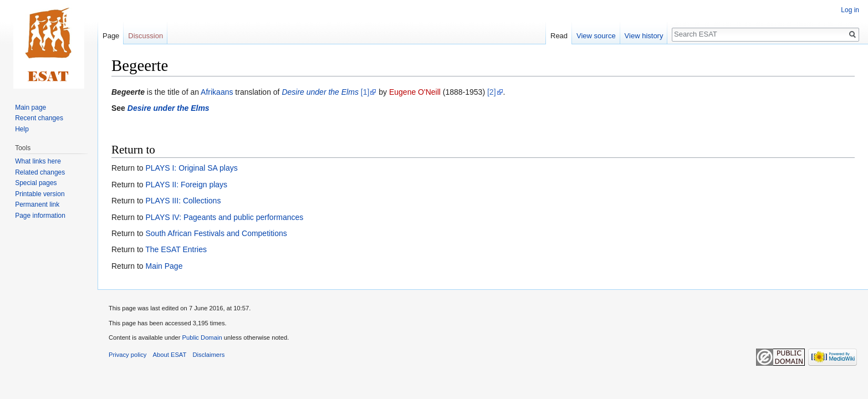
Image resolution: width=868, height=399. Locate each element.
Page (111, 36)
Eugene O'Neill (415, 92)
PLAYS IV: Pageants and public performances (224, 217)
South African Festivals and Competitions (216, 233)
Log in (850, 10)
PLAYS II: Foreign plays (186, 185)
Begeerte (128, 92)
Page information (40, 216)
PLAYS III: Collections (183, 201)
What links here (38, 161)
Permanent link (37, 204)
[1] (365, 92)
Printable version (40, 194)
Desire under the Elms (320, 92)
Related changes (40, 172)
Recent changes (39, 118)
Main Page (164, 266)
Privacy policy (127, 355)
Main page (30, 108)
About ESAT (170, 355)
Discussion (145, 36)
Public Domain (202, 337)
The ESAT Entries (176, 249)
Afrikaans (217, 92)
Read (559, 36)
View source (596, 36)
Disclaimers (209, 355)
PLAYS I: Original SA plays (191, 168)
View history (644, 36)
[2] (492, 92)
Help (22, 129)
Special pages (36, 183)
